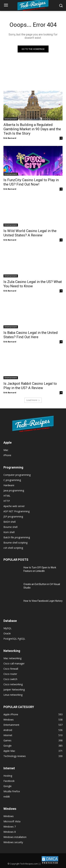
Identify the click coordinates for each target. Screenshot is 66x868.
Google (8, 786)
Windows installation (15, 837)
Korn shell (9, 532)
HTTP (7, 501)
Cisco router (10, 674)
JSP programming (13, 517)
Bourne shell (10, 527)
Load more (33, 400)
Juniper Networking (14, 690)
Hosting (8, 776)
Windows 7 (10, 827)
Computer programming (17, 475)
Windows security (13, 842)
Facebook (9, 781)
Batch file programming (17, 537)
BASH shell (10, 522)
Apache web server (14, 506)
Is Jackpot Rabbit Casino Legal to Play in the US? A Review (30, 386)
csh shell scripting (13, 548)
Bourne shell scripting (15, 543)
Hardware (9, 485)
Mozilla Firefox (12, 791)
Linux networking (13, 695)
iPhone (7, 455)
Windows (9, 816)
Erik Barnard (10, 138)
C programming (12, 480)
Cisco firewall (11, 669)
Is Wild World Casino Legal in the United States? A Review (30, 233)
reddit (7, 797)
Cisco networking (13, 684)
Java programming (14, 490)
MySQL (8, 628)
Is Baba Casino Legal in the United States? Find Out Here (31, 335)
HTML (7, 496)
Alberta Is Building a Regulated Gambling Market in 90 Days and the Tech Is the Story (32, 129)
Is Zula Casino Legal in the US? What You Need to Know (33, 284)
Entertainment (11, 119)
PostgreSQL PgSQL (14, 639)
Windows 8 (10, 832)
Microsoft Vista (12, 821)
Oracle (7, 633)
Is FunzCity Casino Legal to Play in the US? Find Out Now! (31, 182)
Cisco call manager (14, 663)
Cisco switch (10, 679)
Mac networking (12, 658)
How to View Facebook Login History (43, 601)
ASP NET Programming (16, 511)
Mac (6, 450)
